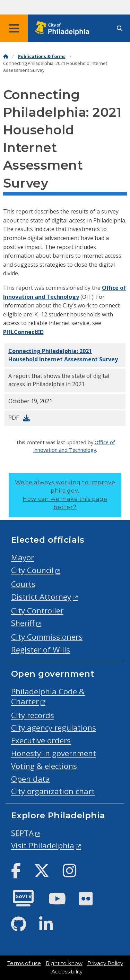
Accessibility (67, 972)
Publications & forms (42, 56)
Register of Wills (41, 650)
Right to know (64, 963)
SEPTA (22, 833)
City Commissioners (47, 637)
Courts (23, 584)
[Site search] (120, 28)
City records (33, 715)
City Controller (37, 611)
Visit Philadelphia (43, 845)
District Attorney (41, 597)
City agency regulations (54, 728)
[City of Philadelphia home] (64, 28)
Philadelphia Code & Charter (48, 696)
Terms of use (24, 963)
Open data (31, 779)
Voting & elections (44, 766)
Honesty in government (54, 753)
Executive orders (41, 740)
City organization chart (53, 791)
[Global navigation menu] (14, 28)
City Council (32, 570)
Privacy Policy (105, 963)
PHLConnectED (23, 332)
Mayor (23, 557)
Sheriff (23, 623)
